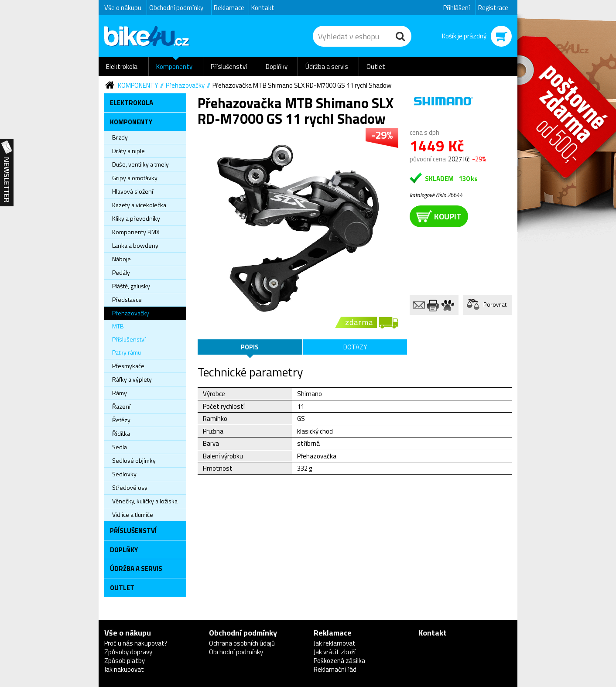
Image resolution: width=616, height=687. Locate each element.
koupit (439, 216)
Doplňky (277, 67)
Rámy (120, 393)
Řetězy (121, 420)
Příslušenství (229, 67)
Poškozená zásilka (339, 661)
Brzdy (120, 137)
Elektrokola (122, 67)
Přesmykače (128, 366)
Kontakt (263, 8)
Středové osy (130, 487)
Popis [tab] (250, 347)
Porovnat (495, 304)
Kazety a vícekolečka (139, 205)
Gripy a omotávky (135, 178)
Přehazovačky (185, 85)
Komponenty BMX (136, 232)
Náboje (121, 259)
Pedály (121, 272)
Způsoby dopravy (128, 652)
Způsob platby (125, 661)
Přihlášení (457, 8)
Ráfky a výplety (132, 379)
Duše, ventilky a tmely (140, 164)
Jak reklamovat (335, 643)
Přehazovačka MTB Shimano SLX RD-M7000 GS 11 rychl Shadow (302, 85)
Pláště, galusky (131, 286)
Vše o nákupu (123, 8)
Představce (127, 299)
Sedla (120, 447)
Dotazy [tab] (355, 347)
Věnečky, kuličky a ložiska (145, 501)
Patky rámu (127, 352)
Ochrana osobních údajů (242, 643)
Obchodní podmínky (176, 8)
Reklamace (229, 8)
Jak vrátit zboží (335, 652)
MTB (118, 326)
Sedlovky (124, 474)
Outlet (376, 67)
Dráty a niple (128, 151)
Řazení (121, 406)
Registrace (493, 8)
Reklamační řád (335, 669)
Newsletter (7, 173)
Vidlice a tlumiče (133, 514)
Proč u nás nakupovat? (136, 643)
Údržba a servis (327, 67)
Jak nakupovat (124, 669)
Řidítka (121, 433)
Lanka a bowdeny (135, 245)
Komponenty (174, 67)
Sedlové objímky (134, 460)
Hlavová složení (133, 191)
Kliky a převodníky (136, 218)
